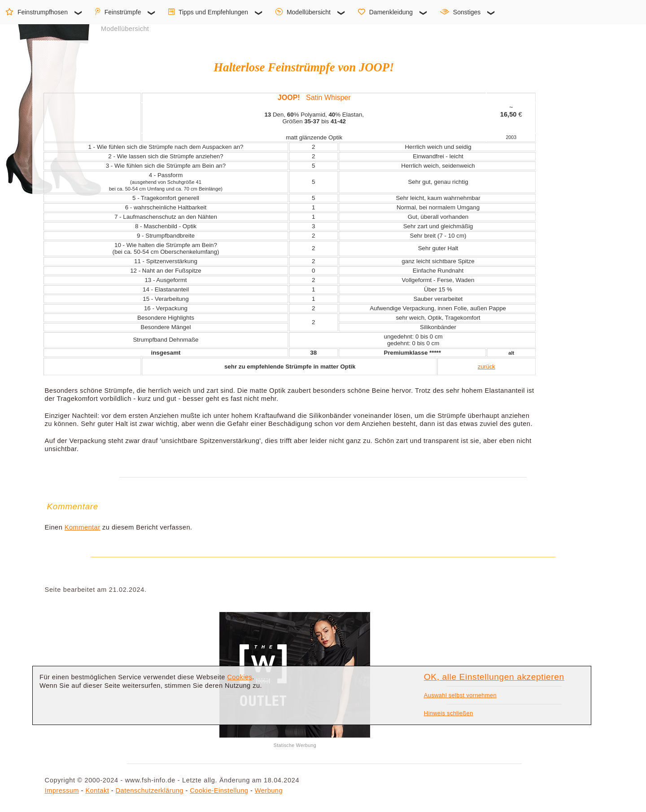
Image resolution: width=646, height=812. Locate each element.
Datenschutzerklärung (150, 790)
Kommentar (83, 527)
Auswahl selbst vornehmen (460, 695)
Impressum (62, 790)
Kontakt (97, 790)
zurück (487, 367)
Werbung (269, 790)
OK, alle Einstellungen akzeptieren (494, 677)
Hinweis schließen (449, 713)
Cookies (240, 677)
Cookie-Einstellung (219, 790)
